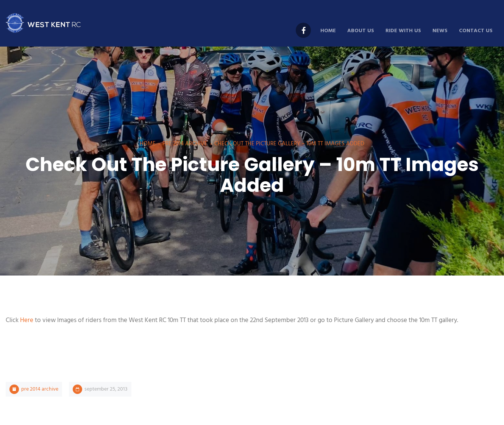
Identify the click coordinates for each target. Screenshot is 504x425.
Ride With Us (403, 31)
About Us (361, 31)
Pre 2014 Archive (185, 144)
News (440, 31)
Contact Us (476, 31)
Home (328, 31)
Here (27, 320)
